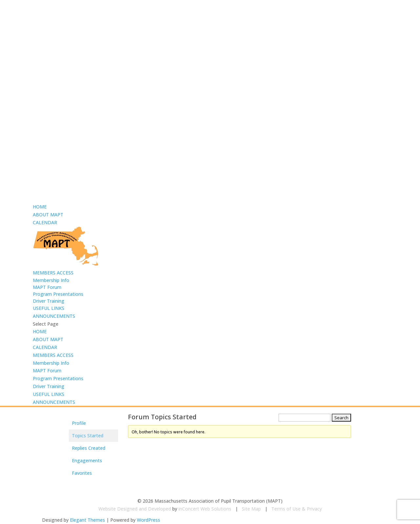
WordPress (148, 520)
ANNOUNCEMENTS (54, 316)
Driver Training (49, 301)
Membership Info (51, 280)
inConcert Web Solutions (205, 509)
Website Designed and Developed (135, 509)
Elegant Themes (87, 520)
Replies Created (89, 448)
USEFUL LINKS (49, 308)
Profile (79, 423)
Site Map (251, 509)
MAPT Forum (47, 287)
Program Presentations (58, 294)
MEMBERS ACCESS (53, 273)
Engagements (87, 460)
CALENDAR (45, 222)
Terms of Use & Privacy (297, 509)
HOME (40, 207)
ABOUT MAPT (48, 215)
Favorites (82, 473)
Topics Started (88, 436)
